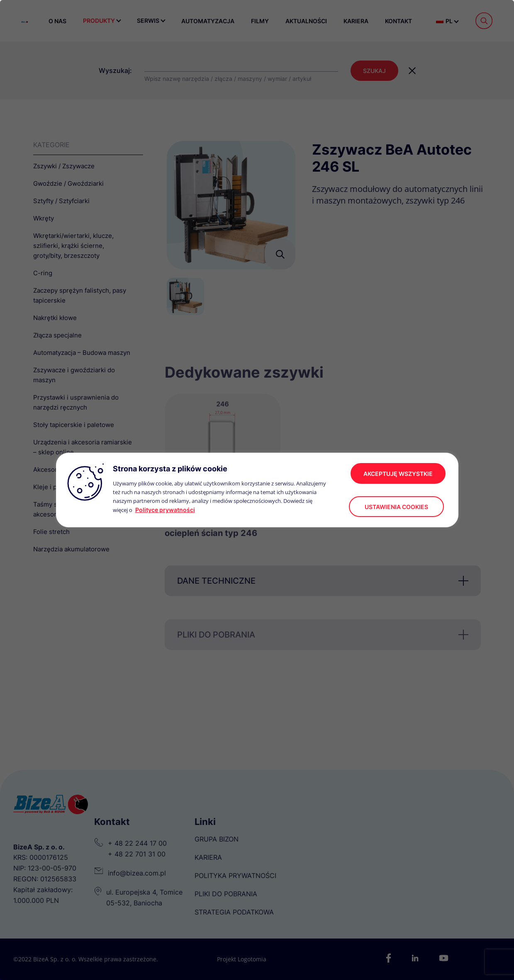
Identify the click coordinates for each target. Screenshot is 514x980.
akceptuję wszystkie (398, 474)
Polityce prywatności (165, 510)
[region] (257, 490)
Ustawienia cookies (396, 507)
